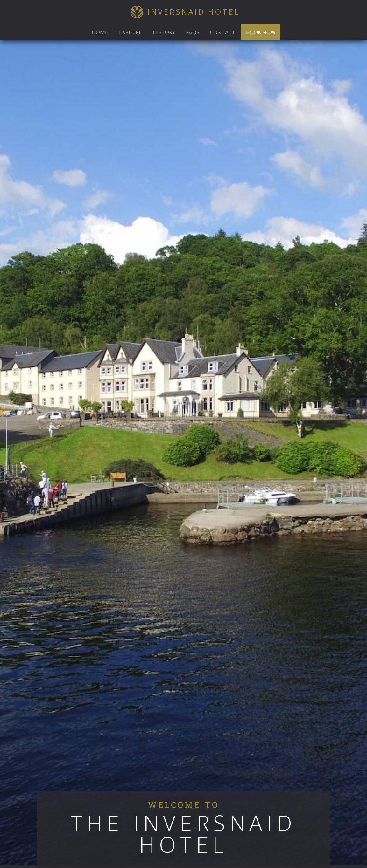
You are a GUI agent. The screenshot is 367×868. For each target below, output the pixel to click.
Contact (223, 32)
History (164, 32)
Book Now (261, 32)
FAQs (193, 32)
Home (100, 32)
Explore (131, 32)
